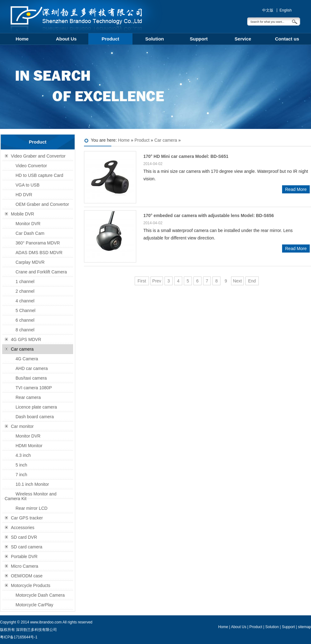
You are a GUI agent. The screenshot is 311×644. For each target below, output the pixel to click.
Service (243, 39)
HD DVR (24, 195)
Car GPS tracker (27, 518)
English (286, 10)
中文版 (268, 10)
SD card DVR (24, 537)
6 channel (25, 320)
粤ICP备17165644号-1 (19, 637)
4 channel (25, 301)
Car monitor (22, 426)
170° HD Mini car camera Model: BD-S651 (186, 156)
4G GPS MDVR (26, 339)
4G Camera (27, 359)
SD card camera (27, 547)
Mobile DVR (23, 214)
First (142, 281)
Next (237, 281)
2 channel (25, 291)
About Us (66, 39)
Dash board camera (35, 417)
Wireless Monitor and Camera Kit (31, 496)
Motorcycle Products (31, 585)
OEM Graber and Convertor (42, 204)
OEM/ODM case (27, 576)
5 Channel (26, 310)
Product (111, 39)
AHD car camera (32, 368)
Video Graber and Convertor (38, 156)
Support (199, 39)
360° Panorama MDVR (38, 243)
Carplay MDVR (30, 262)
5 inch (21, 465)
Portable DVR (24, 556)
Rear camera (28, 397)
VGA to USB (28, 185)
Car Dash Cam (30, 233)
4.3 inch (23, 455)
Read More (296, 189)
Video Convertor (31, 166)
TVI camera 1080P (34, 388)
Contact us (287, 39)
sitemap (304, 627)
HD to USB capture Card (39, 175)
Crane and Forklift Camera (41, 272)
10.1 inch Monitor (32, 484)
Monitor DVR (28, 224)
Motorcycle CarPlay (34, 605)
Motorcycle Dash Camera (40, 595)
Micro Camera (25, 566)
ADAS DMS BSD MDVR (39, 253)
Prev (157, 281)
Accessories (23, 528)
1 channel (25, 282)
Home (22, 39)
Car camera (166, 140)
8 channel (25, 330)
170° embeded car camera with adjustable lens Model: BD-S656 (209, 215)
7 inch (21, 475)
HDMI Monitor (29, 446)
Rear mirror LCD (32, 508)
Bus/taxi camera (31, 378)
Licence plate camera (36, 407)
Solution (155, 39)
